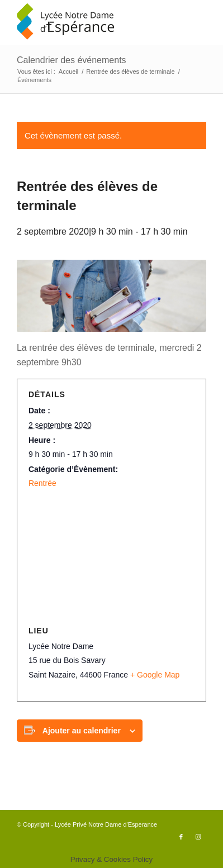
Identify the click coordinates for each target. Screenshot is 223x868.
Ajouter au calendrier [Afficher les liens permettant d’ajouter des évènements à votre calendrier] (82, 731)
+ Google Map (155, 675)
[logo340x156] (92, 22)
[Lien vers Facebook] (181, 837)
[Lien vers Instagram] (198, 837)
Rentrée (42, 483)
